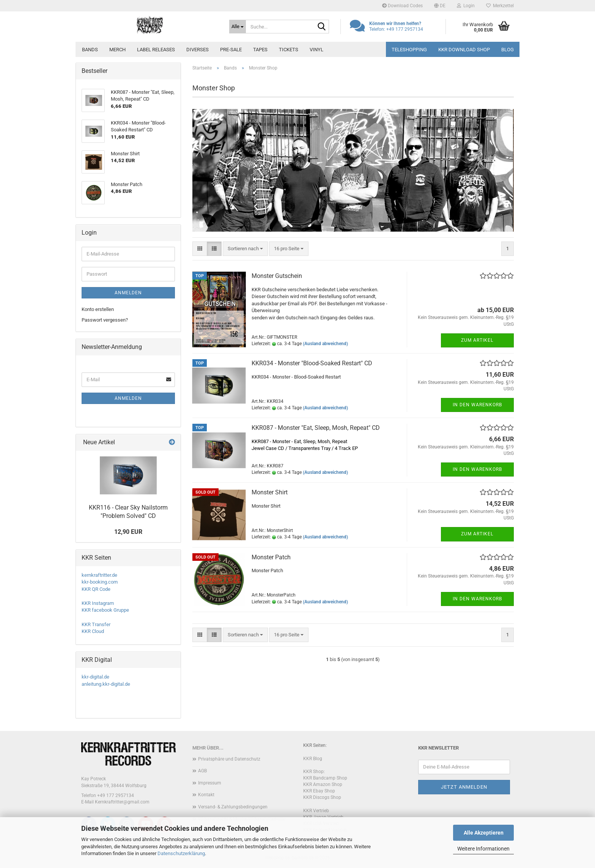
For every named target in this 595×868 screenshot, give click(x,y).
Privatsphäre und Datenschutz (229, 759)
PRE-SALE (231, 50)
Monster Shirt (270, 492)
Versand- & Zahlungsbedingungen (233, 807)
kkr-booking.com (100, 582)
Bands (90, 50)
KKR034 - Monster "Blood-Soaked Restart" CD (312, 363)
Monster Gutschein (277, 276)
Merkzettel (500, 6)
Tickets (289, 50)
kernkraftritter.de (99, 575)
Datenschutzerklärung (181, 853)
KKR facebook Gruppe (105, 610)
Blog (508, 50)
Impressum (210, 783)
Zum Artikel (477, 340)
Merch (117, 50)
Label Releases (156, 50)
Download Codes (402, 6)
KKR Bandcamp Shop (325, 778)
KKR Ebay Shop (319, 791)
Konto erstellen (98, 309)
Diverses (198, 50)
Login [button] (466, 6)
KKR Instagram (98, 603)
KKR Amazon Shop (323, 784)
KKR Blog (313, 759)
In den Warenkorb (477, 405)
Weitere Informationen (483, 849)
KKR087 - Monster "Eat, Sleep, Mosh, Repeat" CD (316, 428)
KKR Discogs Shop (322, 797)
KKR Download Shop (464, 50)
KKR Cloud (93, 631)
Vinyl (316, 50)
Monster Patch (271, 557)
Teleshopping (409, 50)
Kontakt (206, 795)
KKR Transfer (96, 624)
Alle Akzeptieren (484, 833)
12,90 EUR (128, 532)
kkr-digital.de (95, 677)
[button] (440, 6)
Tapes (260, 50)
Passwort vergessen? (105, 320)
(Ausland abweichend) (325, 344)
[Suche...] (238, 27)
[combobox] (245, 249)
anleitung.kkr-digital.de (106, 684)
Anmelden (128, 293)
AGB (202, 771)
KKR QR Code (96, 589)
